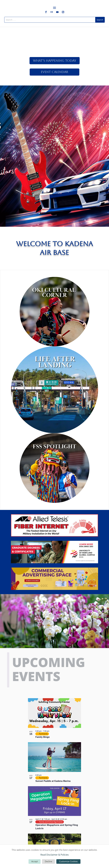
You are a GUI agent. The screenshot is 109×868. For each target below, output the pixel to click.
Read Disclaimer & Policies (55, 855)
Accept (35, 861)
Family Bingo (42, 737)
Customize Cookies (68, 861)
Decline (48, 861)
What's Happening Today (55, 61)
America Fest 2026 (54, 93)
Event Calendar (54, 72)
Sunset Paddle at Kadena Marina (53, 781)
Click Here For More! (54, 103)
